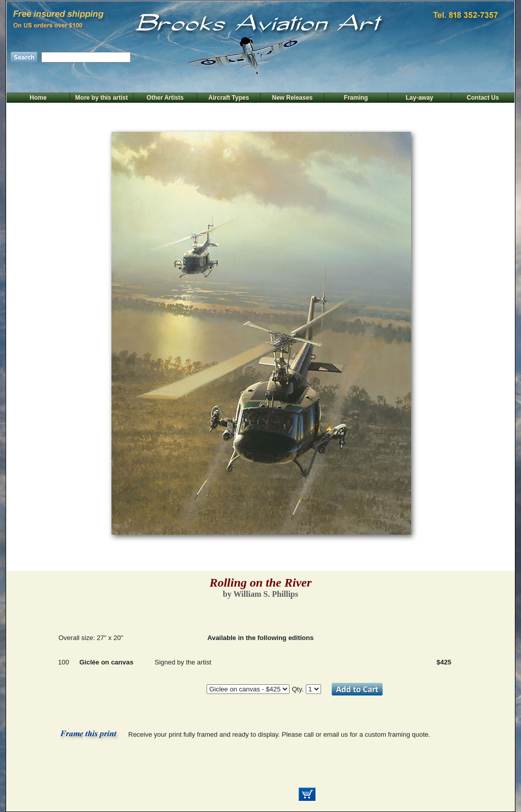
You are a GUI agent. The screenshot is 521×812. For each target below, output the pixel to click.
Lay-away (419, 98)
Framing (356, 98)
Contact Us (483, 98)
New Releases (292, 98)
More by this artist (102, 98)
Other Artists (165, 98)
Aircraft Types (229, 98)
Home (38, 98)
